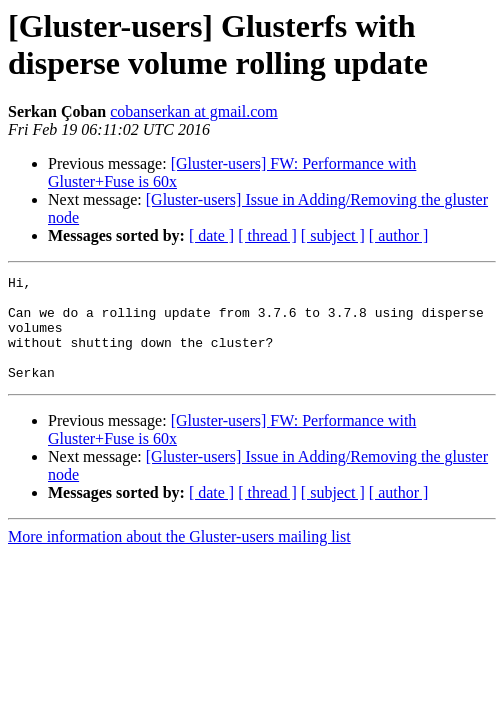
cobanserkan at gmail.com (194, 111)
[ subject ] (333, 235)
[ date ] (211, 235)
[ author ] (399, 235)
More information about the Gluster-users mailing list (179, 557)
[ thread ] (267, 235)
